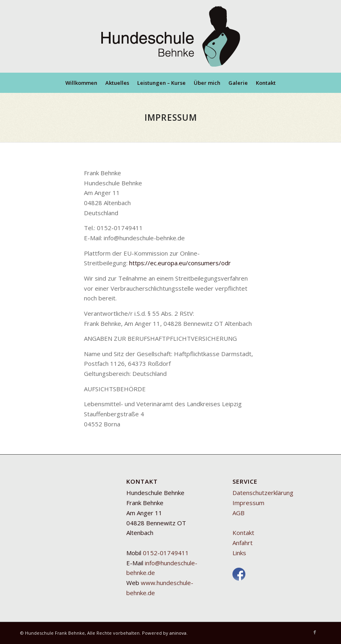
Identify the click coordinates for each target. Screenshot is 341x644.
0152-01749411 (166, 553)
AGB (238, 513)
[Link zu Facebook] (315, 632)
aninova (178, 633)
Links (239, 553)
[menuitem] (81, 83)
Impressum (248, 503)
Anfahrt (243, 543)
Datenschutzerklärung (263, 493)
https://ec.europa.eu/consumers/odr (180, 263)
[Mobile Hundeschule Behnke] (171, 36)
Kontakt (243, 533)
